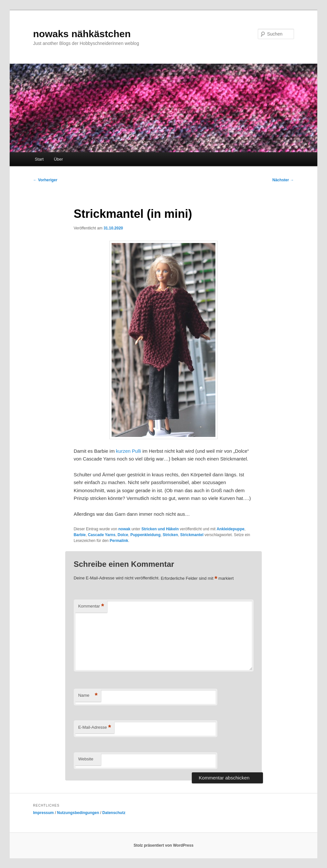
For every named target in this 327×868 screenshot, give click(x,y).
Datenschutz (114, 813)
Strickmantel (192, 535)
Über (58, 159)
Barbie (80, 535)
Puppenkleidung (145, 535)
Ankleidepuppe (231, 529)
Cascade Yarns (102, 535)
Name (88, 696)
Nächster (283, 180)
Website (86, 759)
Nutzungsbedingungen (78, 813)
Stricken (170, 535)
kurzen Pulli (129, 451)
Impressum (43, 813)
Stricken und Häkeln (160, 529)
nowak (124, 529)
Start (39, 159)
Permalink (119, 541)
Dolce (123, 535)
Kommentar (91, 606)
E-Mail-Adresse (95, 728)
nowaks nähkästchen (82, 34)
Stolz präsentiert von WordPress (163, 845)
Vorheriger (45, 180)
